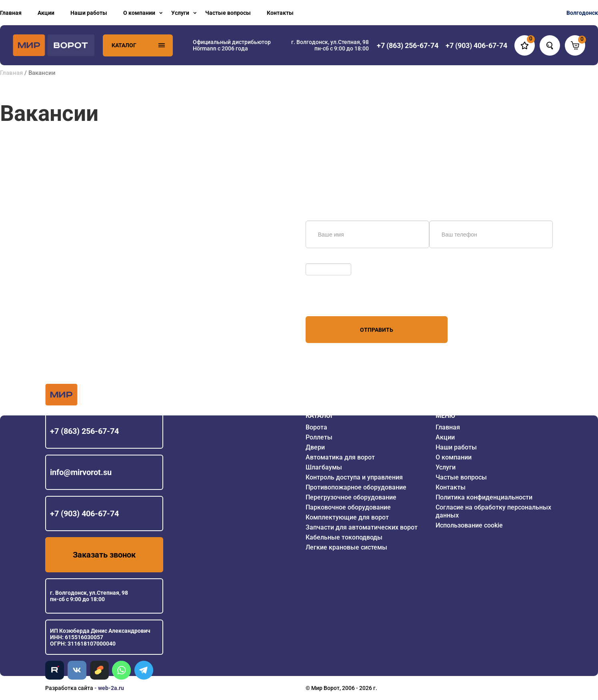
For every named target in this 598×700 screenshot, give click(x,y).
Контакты (280, 13)
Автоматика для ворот (340, 457)
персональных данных (336, 301)
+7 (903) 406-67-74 (84, 513)
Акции (46, 13)
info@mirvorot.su (81, 472)
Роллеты (319, 437)
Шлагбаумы (324, 467)
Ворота (316, 427)
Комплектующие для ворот (347, 517)
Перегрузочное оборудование (351, 497)
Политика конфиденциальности (484, 497)
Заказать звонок (104, 555)
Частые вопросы (228, 13)
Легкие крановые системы (346, 547)
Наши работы (89, 13)
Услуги (180, 13)
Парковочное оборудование (348, 507)
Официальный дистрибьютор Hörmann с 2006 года (232, 45)
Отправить (377, 330)
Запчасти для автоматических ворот (362, 527)
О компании (139, 13)
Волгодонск (582, 13)
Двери (315, 447)
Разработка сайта (69, 688)
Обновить (321, 259)
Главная (11, 13)
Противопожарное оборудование (356, 487)
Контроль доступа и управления (354, 477)
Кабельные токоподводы (344, 537)
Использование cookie (469, 525)
